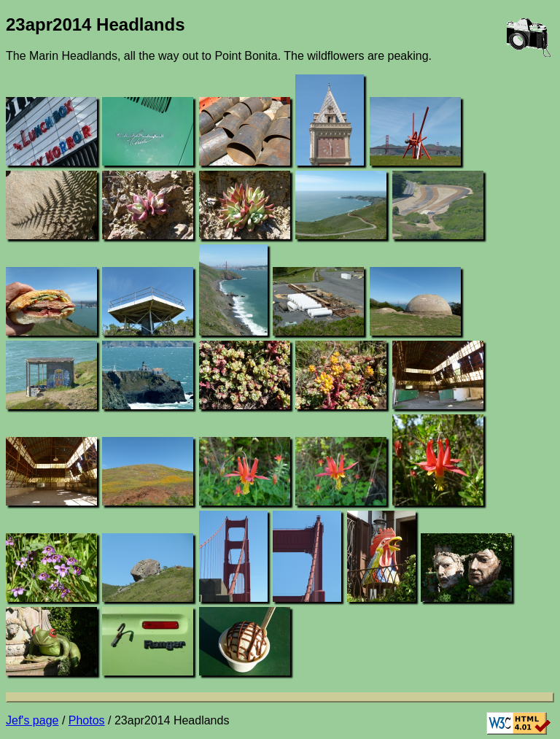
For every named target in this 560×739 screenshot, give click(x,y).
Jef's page (32, 720)
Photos (87, 720)
